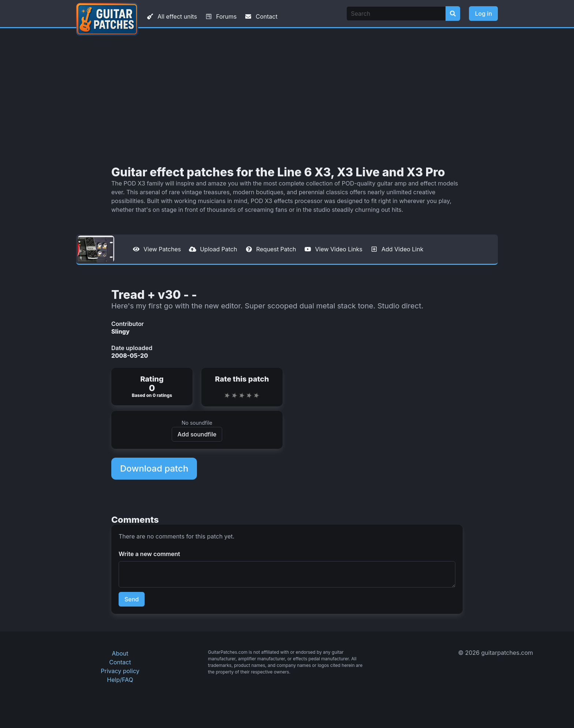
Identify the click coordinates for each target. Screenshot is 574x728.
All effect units (171, 16)
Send (132, 599)
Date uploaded (132, 348)
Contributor (128, 324)
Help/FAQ (120, 680)
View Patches (156, 249)
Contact (260, 16)
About (120, 653)
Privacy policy (120, 671)
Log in (483, 14)
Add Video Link (396, 249)
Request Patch (270, 249)
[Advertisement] (287, 97)
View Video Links (333, 249)
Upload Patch (213, 249)
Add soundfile (197, 434)
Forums (220, 16)
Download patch (154, 468)
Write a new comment (149, 554)
